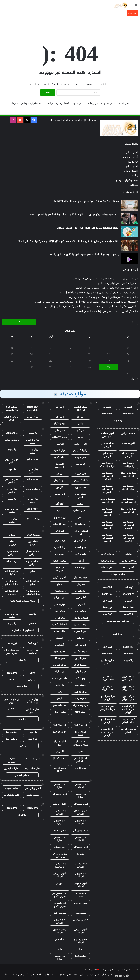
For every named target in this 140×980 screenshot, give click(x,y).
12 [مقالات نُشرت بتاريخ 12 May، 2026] (70, 354)
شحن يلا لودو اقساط (60, 812)
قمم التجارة (80, 672)
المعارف (59, 531)
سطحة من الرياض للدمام (128, 487)
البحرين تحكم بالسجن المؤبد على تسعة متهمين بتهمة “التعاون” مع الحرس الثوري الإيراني (90, 306)
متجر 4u (80, 854)
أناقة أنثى (59, 504)
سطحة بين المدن (33, 543)
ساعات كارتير (107, 554)
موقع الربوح (81, 658)
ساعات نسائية (107, 561)
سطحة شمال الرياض (107, 445)
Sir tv (33, 673)
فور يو (59, 883)
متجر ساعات (107, 568)
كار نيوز (59, 487)
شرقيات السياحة (60, 569)
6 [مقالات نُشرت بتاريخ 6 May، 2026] (51, 348)
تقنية (80, 751)
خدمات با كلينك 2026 (12, 418)
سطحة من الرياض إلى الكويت (128, 538)
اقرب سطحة (128, 443)
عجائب (80, 504)
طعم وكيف (81, 554)
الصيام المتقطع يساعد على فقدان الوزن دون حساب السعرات (88, 228)
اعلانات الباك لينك (59, 743)
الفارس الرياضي (33, 788)
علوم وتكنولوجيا (12, 795)
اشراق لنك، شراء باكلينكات (80, 743)
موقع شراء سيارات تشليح (12, 583)
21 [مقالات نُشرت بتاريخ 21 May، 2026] (31, 361)
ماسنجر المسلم (60, 678)
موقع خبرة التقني (81, 496)
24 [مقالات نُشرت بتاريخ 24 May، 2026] (109, 367)
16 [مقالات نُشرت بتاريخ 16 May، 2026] (128, 361)
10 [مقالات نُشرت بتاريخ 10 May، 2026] (109, 354)
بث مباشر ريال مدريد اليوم (12, 652)
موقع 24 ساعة (60, 437)
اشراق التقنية (80, 444)
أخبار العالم (124, 103)
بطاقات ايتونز (59, 913)
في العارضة (12, 739)
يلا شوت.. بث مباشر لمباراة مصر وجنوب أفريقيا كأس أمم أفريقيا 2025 (84, 254)
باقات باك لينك (60, 732)
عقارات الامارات (33, 768)
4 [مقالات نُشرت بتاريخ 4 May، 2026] (89, 348)
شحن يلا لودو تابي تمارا (60, 865)
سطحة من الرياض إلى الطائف (107, 476)
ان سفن (60, 444)
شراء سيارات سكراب (12, 573)
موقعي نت (81, 611)
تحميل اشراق (81, 541)
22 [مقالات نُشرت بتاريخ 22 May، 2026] (12, 361)
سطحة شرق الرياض (128, 455)
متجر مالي (60, 430)
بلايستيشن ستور (81, 920)
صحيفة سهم (80, 685)
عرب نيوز (80, 464)
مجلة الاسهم (60, 457)
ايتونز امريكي (59, 804)
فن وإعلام (93, 103)
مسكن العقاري (22, 775)
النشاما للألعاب (60, 624)
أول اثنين (59, 645)
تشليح (33, 571)
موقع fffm (80, 712)
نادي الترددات (60, 524)
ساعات (128, 554)
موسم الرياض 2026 (60, 770)
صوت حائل (59, 658)
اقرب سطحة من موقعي (107, 435)
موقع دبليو (60, 611)
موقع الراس (59, 618)
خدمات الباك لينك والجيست (12, 409)
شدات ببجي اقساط (81, 786)
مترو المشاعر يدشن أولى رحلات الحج (117, 283)
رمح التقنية (81, 547)
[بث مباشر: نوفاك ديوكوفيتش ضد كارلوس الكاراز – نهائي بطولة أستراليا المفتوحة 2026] (130, 219)
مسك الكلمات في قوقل (81, 409)
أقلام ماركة (128, 568)
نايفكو (59, 699)
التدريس (59, 751)
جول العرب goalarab (33, 652)
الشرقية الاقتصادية (60, 465)
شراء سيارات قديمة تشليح (22, 601)
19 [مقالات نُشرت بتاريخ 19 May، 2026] (70, 361)
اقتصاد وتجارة (63, 103)
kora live (128, 654)
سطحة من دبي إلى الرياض (107, 500)
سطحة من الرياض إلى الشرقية (107, 489)
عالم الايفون (81, 474)
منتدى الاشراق (60, 758)
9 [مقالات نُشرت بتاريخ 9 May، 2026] (128, 354)
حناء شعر (59, 939)
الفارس (81, 604)
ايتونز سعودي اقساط (80, 812)
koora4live (128, 594)
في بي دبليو (80, 645)
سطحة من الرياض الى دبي (128, 500)
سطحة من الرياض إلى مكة (107, 465)
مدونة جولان (60, 598)
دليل (60, 692)
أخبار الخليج (79, 103)
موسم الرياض (80, 768)
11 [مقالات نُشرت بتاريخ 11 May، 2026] (89, 354)
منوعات (14, 103)
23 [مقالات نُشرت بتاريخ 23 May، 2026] (128, 367)
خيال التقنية (60, 450)
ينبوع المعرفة (81, 631)
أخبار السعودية (108, 103)
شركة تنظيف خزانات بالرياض (107, 708)
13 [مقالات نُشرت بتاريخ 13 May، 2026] (51, 354)
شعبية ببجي (81, 913)
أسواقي (59, 474)
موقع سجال (59, 604)
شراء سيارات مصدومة (12, 592)
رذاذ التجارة (60, 547)
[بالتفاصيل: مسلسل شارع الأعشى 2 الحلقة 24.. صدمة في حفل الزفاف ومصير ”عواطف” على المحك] (130, 245)
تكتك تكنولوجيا (81, 481)
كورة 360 (107, 607)
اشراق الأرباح (59, 577)
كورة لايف (128, 587)
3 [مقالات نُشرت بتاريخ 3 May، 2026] (109, 348)
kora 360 (107, 614)
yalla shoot (128, 414)
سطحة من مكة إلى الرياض (128, 474)
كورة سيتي (12, 643)
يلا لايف (33, 614)
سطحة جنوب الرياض (33, 563)
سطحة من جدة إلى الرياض (128, 510)
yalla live (22, 719)
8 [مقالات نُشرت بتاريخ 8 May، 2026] (12, 348)
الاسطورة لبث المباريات (22, 630)
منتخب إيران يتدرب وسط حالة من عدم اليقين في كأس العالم (104, 279)
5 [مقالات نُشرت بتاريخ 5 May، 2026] (70, 348)
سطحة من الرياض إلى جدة (128, 465)
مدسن (81, 517)
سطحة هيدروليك (12, 543)
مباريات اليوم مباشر (107, 662)
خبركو (81, 437)
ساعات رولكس (128, 561)
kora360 (107, 587)
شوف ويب (81, 457)
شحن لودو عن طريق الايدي (60, 905)
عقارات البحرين (12, 768)
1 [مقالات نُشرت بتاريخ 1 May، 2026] (12, 341)
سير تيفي (33, 680)
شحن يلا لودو (80, 903)
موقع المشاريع (81, 624)
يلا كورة (22, 746)
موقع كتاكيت (80, 692)
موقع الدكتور (81, 651)
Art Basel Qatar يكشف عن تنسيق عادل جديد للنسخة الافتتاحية (86, 201)
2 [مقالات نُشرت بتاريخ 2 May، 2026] (128, 348)
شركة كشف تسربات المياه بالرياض (128, 709)
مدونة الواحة (59, 672)
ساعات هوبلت (118, 574)
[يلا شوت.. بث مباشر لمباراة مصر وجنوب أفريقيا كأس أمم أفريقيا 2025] (130, 258)
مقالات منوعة (12, 788)
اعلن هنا (60, 407)
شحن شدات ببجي (80, 895)
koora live (107, 594)
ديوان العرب (81, 591)
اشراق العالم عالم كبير (81, 760)
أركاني (81, 561)
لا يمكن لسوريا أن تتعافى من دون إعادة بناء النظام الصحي (106, 311)
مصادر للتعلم (33, 795)
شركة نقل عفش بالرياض (107, 678)
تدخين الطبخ (59, 651)
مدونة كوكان (60, 481)
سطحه (12, 535)
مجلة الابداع (81, 524)
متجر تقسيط (60, 830)
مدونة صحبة (81, 568)
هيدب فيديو (60, 541)
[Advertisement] (70, 26)
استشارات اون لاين (81, 532)
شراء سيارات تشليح (33, 583)
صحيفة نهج (80, 487)
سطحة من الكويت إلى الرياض (107, 538)
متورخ (59, 511)
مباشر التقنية (59, 561)
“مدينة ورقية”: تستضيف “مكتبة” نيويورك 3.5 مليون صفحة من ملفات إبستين (98, 292)
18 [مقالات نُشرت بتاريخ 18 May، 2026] (89, 361)
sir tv (12, 680)
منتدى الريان (60, 712)
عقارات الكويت (33, 759)
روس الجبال (60, 591)
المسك (60, 638)
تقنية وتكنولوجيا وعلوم (32, 103)
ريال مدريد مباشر (33, 451)
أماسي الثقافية (80, 511)
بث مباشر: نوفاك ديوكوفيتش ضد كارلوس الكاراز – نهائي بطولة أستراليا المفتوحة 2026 (74, 214)
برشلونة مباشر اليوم (12, 701)
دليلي (80, 424)
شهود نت (60, 554)
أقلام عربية (80, 598)
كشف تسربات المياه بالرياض (128, 721)
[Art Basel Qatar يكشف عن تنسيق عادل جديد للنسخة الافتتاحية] (130, 205)
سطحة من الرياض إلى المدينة (128, 525)
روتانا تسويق (60, 517)
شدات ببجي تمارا (59, 786)
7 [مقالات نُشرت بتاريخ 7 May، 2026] (31, 348)
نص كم (80, 430)
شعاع (59, 584)
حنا (81, 949)
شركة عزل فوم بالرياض (107, 698)
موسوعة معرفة (81, 705)
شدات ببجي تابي (59, 794)
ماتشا (60, 949)
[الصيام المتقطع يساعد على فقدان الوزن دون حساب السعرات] (130, 232)
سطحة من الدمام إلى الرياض (107, 512)
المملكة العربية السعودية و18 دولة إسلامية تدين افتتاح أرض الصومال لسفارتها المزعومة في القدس (85, 302)
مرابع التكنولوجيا (81, 450)
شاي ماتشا (81, 956)
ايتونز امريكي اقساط (59, 875)
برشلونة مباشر (12, 440)
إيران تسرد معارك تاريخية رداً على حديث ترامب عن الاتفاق (105, 288)
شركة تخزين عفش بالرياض (128, 688)
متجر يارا (81, 584)
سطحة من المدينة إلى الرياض (107, 525)
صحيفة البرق (80, 665)
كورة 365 (33, 643)
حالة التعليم (59, 631)
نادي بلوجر (60, 494)
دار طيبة (60, 685)
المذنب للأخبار (80, 618)
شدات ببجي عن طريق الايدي (59, 855)
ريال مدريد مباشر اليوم (33, 701)
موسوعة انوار (80, 577)
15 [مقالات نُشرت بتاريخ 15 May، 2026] (12, 354)
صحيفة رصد (81, 699)
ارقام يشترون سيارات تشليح (33, 592)
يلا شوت (128, 407)
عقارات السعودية (12, 760)
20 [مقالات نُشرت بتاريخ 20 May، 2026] (51, 361)
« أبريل (134, 379)
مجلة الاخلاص (60, 705)
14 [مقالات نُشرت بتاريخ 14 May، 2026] (31, 354)
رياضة (50, 103)
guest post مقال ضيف (33, 409)
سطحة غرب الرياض (107, 455)
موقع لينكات (81, 678)
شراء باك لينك (81, 725)
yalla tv (33, 624)
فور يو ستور (59, 847)
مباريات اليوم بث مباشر (118, 621)
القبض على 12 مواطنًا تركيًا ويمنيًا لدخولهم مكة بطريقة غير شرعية (102, 297)
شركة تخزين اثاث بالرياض (128, 678)
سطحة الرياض (128, 433)
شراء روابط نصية (80, 733)
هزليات (80, 638)
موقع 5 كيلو (60, 424)
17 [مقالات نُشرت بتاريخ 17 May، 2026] (109, 361)
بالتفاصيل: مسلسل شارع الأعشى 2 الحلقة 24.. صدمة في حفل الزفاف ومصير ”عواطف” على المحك (68, 241)
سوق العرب (33, 417)
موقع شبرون (60, 665)
